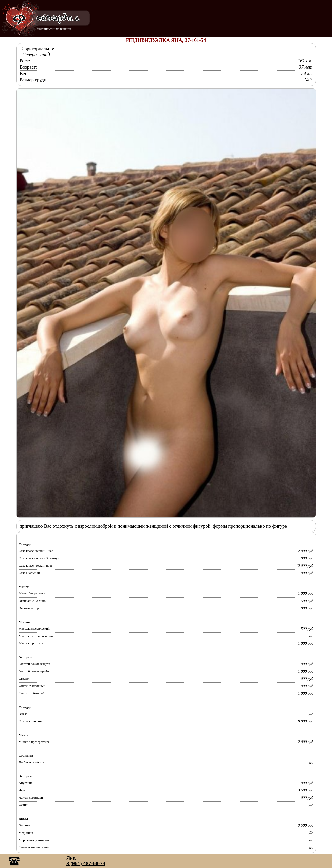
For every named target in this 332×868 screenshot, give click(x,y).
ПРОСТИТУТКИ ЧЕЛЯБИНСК (54, 29)
